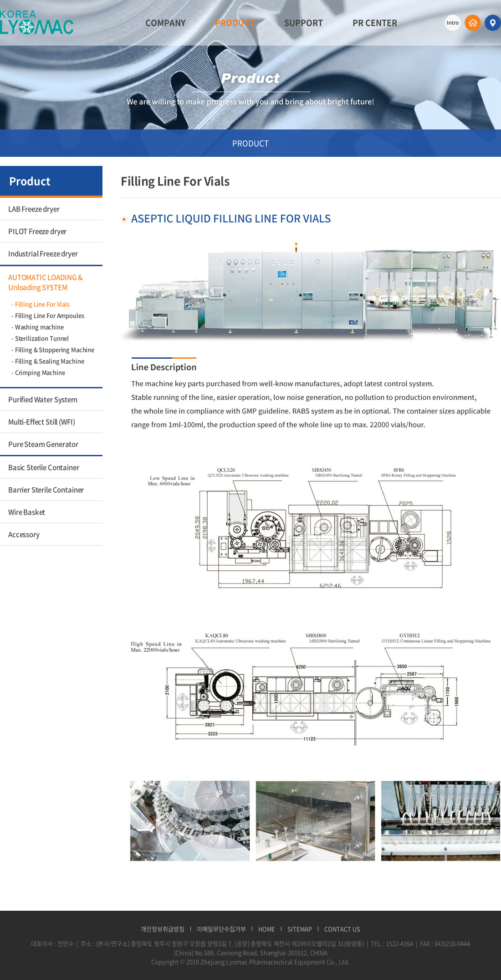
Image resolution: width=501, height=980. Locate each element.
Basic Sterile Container (44, 467)
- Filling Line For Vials (41, 304)
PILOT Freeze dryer (37, 231)
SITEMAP (300, 929)
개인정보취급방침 (163, 929)
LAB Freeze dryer (34, 209)
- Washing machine (38, 327)
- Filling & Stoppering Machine (53, 349)
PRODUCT (235, 23)
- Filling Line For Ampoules (48, 315)
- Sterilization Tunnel (40, 338)
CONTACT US (342, 929)
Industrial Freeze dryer (43, 253)
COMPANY (165, 23)
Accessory (24, 534)
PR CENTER (375, 23)
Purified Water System (43, 399)
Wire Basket (27, 512)
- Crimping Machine (38, 372)
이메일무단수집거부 (221, 929)
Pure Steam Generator (43, 444)
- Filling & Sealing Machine (48, 361)
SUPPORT (304, 23)
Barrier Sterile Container (46, 490)
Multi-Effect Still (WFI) (41, 422)
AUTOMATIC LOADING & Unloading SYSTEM (46, 282)
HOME (267, 929)
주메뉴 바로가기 (0, 0)
